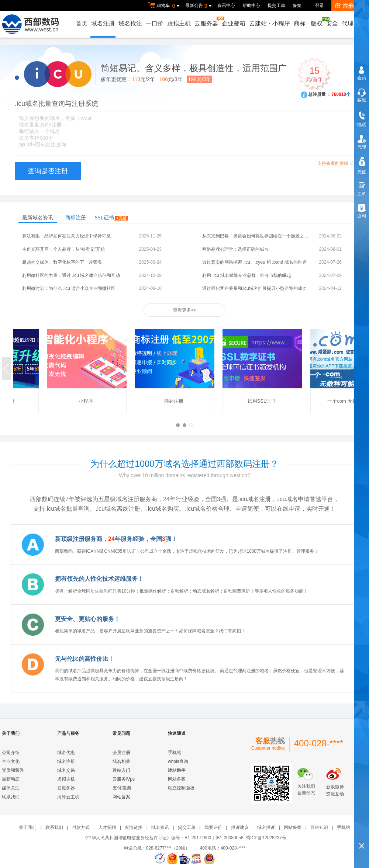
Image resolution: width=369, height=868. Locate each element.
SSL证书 (111, 218)
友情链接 (134, 827)
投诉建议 (240, 827)
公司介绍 (11, 753)
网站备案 (121, 797)
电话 (362, 125)
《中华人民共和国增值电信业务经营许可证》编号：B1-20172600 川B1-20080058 (163, 838)
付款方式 (81, 827)
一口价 (155, 23)
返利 (362, 216)
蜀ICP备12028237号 (266, 838)
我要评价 (213, 827)
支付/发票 (122, 788)
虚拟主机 (179, 23)
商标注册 (76, 218)
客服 (362, 100)
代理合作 (354, 23)
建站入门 (121, 770)
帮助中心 (251, 6)
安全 (332, 23)
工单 (362, 194)
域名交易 (66, 770)
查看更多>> (184, 310)
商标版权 (308, 22)
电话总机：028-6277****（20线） (161, 848)
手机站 (175, 753)
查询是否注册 (48, 171)
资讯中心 (226, 6)
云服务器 (207, 22)
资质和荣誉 (13, 770)
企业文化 (11, 761)
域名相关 (121, 761)
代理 (362, 147)
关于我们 (28, 827)
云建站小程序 (269, 23)
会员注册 (121, 753)
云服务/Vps (124, 779)
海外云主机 (68, 797)
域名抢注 (130, 23)
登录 (320, 6)
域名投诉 (266, 827)
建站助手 (177, 770)
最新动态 (11, 779)
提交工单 (276, 6)
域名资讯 (160, 827)
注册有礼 (349, 6)
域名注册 (103, 23)
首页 (82, 23)
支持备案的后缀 (336, 162)
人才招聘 (107, 827)
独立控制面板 (181, 788)
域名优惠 (66, 753)
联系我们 (11, 797)
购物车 (165, 6)
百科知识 (319, 827)
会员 (362, 78)
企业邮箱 (234, 23)
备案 (297, 6)
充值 (362, 172)
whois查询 (178, 761)
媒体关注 (11, 788)
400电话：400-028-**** (223, 848)
